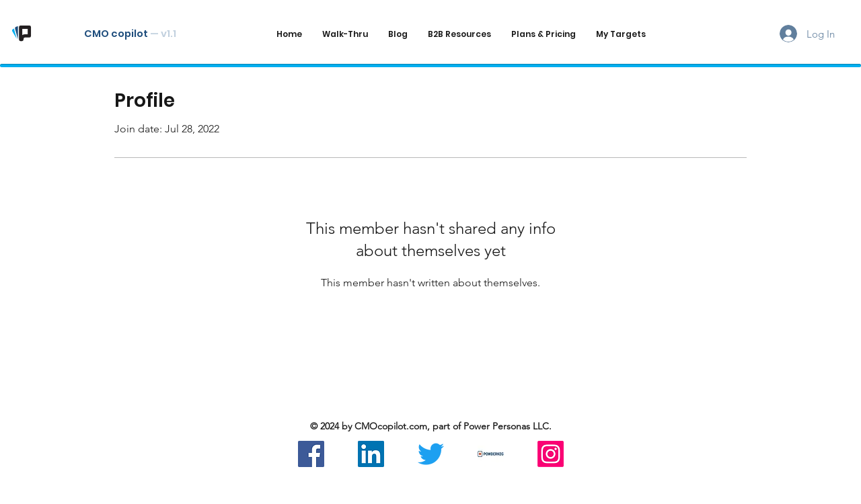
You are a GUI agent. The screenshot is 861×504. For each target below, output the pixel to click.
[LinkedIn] (371, 454)
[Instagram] (551, 454)
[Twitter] (431, 454)
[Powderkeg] (491, 454)
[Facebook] (311, 454)
